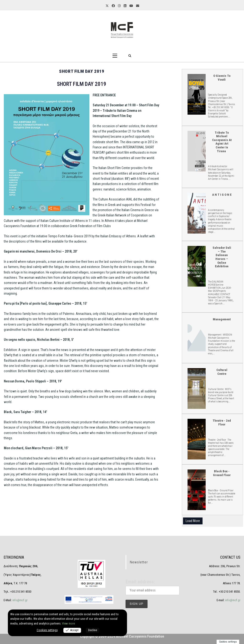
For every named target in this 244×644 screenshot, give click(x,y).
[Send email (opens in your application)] (137, 6)
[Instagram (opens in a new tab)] (119, 6)
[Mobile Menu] (115, 56)
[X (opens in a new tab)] (107, 6)
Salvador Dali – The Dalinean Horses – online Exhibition (196, 266)
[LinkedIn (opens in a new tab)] (125, 6)
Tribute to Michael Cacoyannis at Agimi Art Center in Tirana (196, 151)
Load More (193, 521)
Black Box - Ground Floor (196, 490)
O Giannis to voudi (196, 94)
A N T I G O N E (196, 213)
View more (68, 623)
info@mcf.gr (20, 600)
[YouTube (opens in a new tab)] (131, 6)
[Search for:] (130, 56)
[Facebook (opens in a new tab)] (113, 6)
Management (222, 319)
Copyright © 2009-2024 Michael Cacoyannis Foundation (122, 636)
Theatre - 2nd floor (196, 439)
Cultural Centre (196, 388)
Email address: (140, 582)
